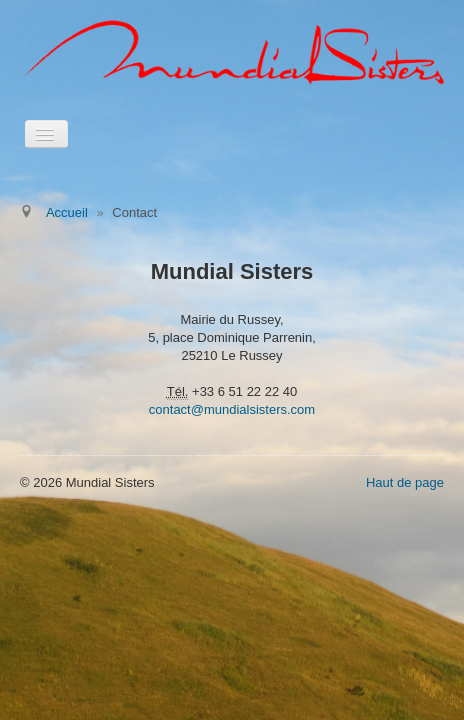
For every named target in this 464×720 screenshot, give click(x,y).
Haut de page (405, 482)
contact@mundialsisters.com (232, 409)
